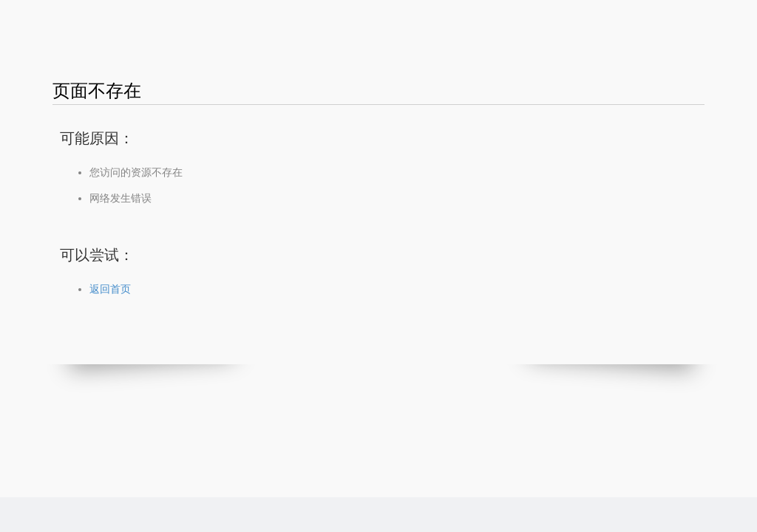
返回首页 (110, 289)
